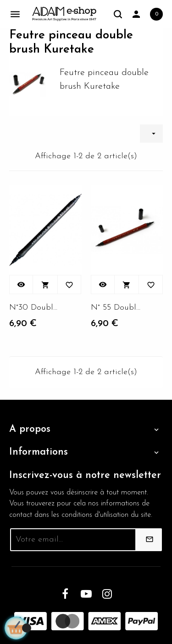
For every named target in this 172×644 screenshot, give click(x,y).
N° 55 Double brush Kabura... (116, 308)
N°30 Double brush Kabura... (34, 308)
